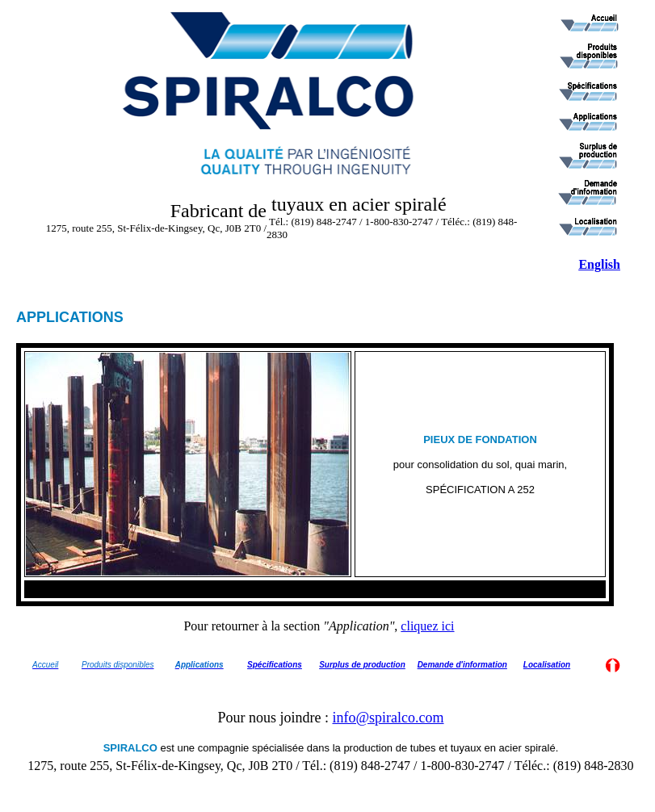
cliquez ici (427, 626)
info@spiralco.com (388, 718)
